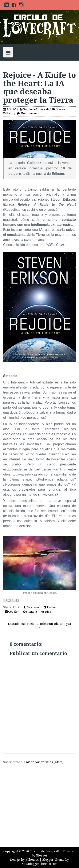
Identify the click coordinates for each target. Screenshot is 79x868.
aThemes (32, 860)
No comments (30, 113)
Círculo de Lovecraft (36, 109)
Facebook (32, 607)
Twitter (50, 607)
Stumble (30, 612)
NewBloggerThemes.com (39, 864)
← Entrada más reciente (22, 624)
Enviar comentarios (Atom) (44, 762)
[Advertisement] (39, 804)
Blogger (42, 855)
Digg (46, 612)
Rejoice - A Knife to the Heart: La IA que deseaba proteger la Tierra (39, 88)
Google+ (12, 612)
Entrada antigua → (61, 624)
